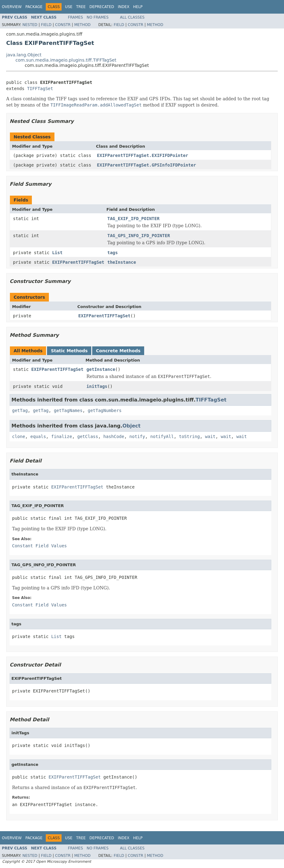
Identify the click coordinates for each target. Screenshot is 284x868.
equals (38, 436)
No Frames (98, 17)
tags (113, 253)
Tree (81, 7)
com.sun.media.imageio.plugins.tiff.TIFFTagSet (66, 60)
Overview (12, 7)
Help (138, 7)
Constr (63, 25)
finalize (61, 436)
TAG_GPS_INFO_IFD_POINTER (139, 236)
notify (137, 436)
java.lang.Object (24, 55)
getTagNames (68, 410)
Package (34, 7)
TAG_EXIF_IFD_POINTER (133, 219)
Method (82, 25)
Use (69, 7)
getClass (88, 436)
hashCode (114, 436)
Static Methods (69, 351)
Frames (76, 17)
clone (19, 436)
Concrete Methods (118, 351)
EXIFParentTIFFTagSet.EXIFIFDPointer (142, 155)
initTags (97, 386)
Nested (30, 25)
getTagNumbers (105, 410)
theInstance (122, 262)
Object (132, 426)
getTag (20, 410)
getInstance (101, 369)
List (57, 253)
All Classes (132, 17)
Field (46, 25)
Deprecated (102, 7)
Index (124, 7)
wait (210, 436)
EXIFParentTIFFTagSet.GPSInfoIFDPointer (146, 165)
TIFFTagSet (40, 89)
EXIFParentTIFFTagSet (78, 262)
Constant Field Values (39, 546)
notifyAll (162, 436)
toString (189, 436)
